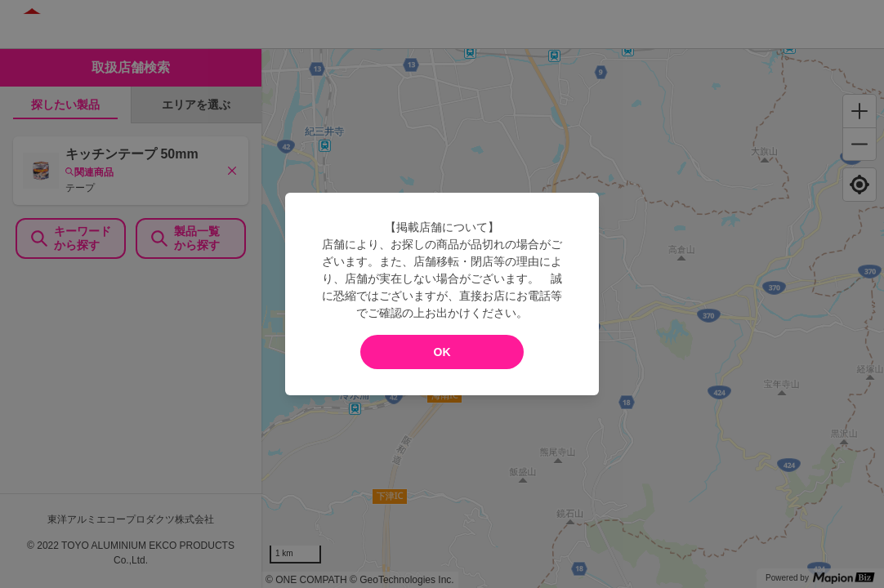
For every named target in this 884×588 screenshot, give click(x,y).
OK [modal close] (442, 352)
